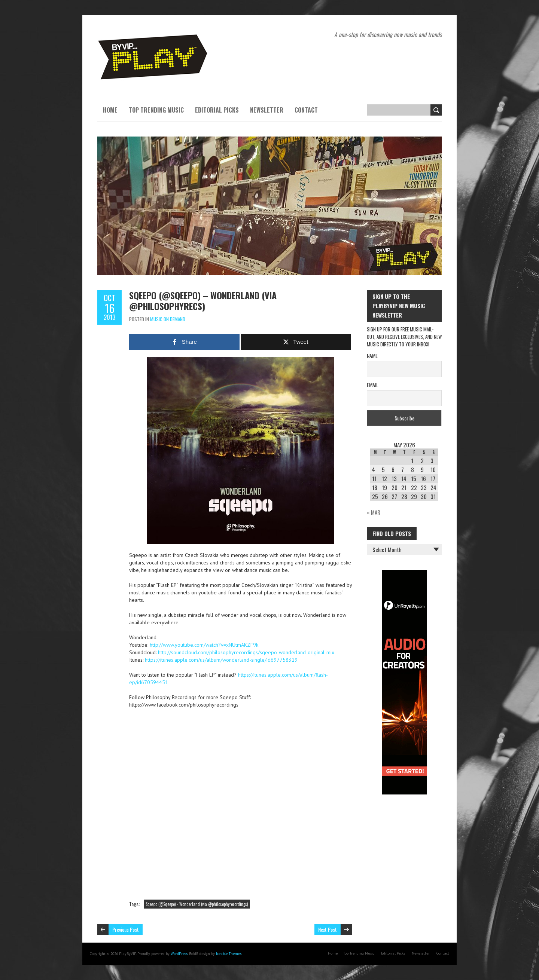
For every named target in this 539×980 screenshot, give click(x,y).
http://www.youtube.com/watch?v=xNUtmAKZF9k (204, 645)
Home (110, 110)
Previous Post (126, 929)
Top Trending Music (156, 110)
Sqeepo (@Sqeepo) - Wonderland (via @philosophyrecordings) (197, 904)
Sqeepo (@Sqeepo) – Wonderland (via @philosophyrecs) (203, 301)
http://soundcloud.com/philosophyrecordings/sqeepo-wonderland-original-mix (246, 652)
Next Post (328, 929)
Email (373, 385)
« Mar (374, 512)
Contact (306, 110)
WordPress (179, 954)
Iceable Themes (229, 954)
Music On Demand (168, 319)
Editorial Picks (217, 110)
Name (372, 356)
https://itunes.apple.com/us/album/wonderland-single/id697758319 (221, 660)
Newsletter (267, 110)
